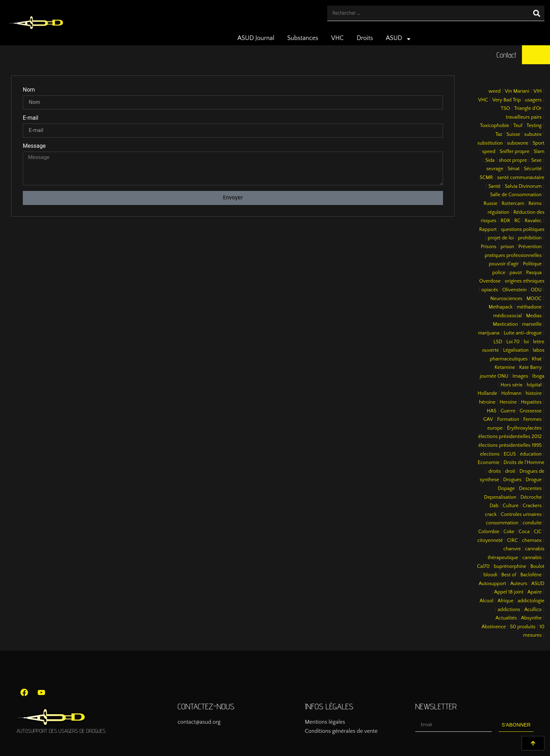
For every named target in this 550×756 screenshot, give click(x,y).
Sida (490, 160)
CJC (538, 532)
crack (491, 515)
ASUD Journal (256, 38)
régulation (498, 212)
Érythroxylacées (524, 428)
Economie (489, 463)
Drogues (512, 480)
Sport (538, 143)
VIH (538, 91)
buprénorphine (510, 566)
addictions (509, 610)
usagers (534, 100)
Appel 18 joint (509, 592)
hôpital (534, 385)
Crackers (532, 506)
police (499, 273)
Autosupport (492, 584)
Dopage (506, 489)
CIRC (512, 541)
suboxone (518, 143)
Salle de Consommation (516, 195)
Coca (524, 532)
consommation (502, 523)
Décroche (531, 497)
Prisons (489, 247)
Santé (494, 186)
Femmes (532, 419)
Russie (490, 204)
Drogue (534, 480)
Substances (303, 38)
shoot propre (513, 160)
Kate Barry (530, 367)
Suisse (513, 134)
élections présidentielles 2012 (510, 437)
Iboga (538, 376)
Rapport (488, 230)
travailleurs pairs (524, 117)
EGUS (510, 454)
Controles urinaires (521, 515)
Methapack (501, 307)
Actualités (506, 618)
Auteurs (519, 584)
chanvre (512, 549)
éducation (531, 454)
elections (490, 454)
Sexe (536, 160)
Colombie (489, 532)
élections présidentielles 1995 (510, 445)
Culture (511, 506)
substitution (490, 143)
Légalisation (516, 350)
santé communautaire (521, 178)
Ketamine (505, 367)
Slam (539, 152)
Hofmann (511, 393)
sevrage (495, 169)
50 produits (523, 627)
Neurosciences (506, 299)
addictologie (531, 601)
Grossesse (531, 411)
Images (520, 376)
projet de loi (501, 238)
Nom (29, 90)
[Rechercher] (537, 13)
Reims (535, 204)
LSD (498, 342)
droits (494, 471)
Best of (509, 575)
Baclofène (531, 575)
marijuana (489, 333)
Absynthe (531, 618)
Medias (534, 316)
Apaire (535, 592)
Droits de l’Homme (524, 463)
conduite (532, 523)
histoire (534, 393)
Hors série (512, 385)
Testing (534, 126)
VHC (337, 38)
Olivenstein (515, 290)
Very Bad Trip (506, 100)
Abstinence (494, 627)
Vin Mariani (517, 91)
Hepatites (531, 402)
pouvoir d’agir (504, 264)
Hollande (488, 393)
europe (495, 428)
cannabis (532, 558)
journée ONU (494, 376)
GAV (488, 419)
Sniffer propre (514, 152)
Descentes (531, 489)
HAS (492, 411)
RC (517, 221)
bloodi (490, 575)
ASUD (399, 39)
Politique (532, 264)
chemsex (532, 541)
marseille (532, 324)
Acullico (533, 610)
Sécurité (533, 169)
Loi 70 (513, 342)
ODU (536, 290)
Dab (494, 506)
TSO (505, 108)
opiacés (490, 290)
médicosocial (508, 316)
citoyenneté (490, 541)
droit (510, 471)
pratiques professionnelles (513, 256)
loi (526, 342)
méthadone (529, 307)
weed (494, 91)
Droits (365, 38)
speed (489, 152)
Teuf (518, 126)
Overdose (490, 281)
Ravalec (533, 221)
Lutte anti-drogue (523, 333)
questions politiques (523, 230)
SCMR (487, 178)
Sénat (514, 169)
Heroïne (508, 402)
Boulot (537, 566)
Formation (508, 419)
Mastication (505, 324)
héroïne (487, 402)
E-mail (31, 118)
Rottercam (513, 204)
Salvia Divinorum (523, 186)
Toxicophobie (494, 126)
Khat (537, 359)
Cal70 (483, 566)
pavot (516, 273)
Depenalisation (500, 497)
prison (507, 247)
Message (34, 146)
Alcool (486, 601)
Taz (499, 134)
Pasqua (534, 273)
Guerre (508, 411)
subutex (533, 134)
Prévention (530, 247)
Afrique (506, 601)
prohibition (530, 238)
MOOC (534, 299)
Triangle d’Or (528, 108)
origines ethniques (525, 281)
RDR (505, 221)
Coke (509, 532)
